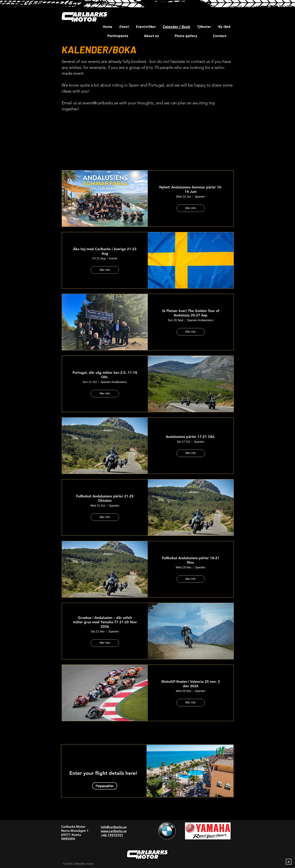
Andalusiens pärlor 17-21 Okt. (191, 437)
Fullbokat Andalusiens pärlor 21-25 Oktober (105, 498)
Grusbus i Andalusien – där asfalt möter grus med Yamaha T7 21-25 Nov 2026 (105, 622)
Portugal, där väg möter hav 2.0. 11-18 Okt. (105, 375)
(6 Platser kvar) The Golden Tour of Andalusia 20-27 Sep (191, 313)
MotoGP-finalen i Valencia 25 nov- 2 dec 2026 (191, 684)
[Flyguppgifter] (105, 786)
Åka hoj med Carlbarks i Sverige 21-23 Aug (105, 251)
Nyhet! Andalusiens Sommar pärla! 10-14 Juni (191, 189)
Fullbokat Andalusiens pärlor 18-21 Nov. (191, 560)
